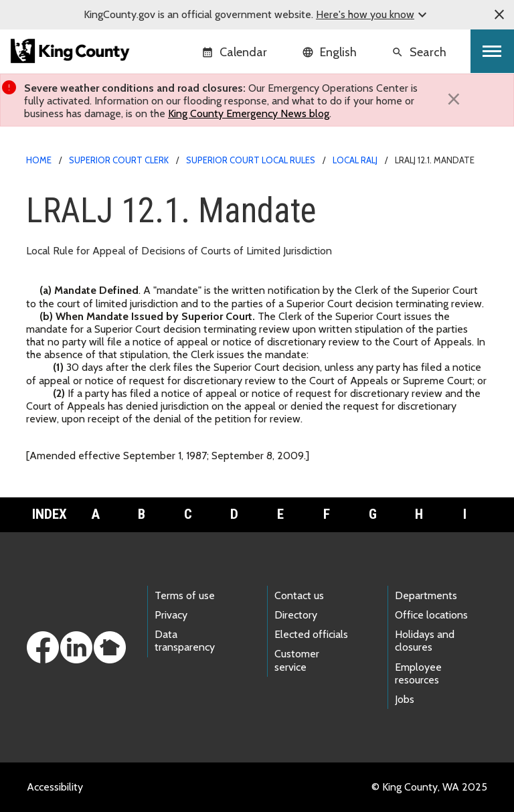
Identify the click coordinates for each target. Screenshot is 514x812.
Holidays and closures (425, 641)
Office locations (431, 615)
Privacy (171, 615)
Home (39, 160)
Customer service (297, 660)
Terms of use (185, 595)
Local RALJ (355, 160)
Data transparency (185, 641)
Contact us (299, 595)
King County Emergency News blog (249, 113)
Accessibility (55, 787)
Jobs (405, 699)
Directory (296, 615)
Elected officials (311, 634)
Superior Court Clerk (119, 160)
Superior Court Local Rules (251, 160)
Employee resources (418, 673)
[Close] (454, 99)
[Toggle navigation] (492, 51)
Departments (426, 595)
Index (50, 514)
